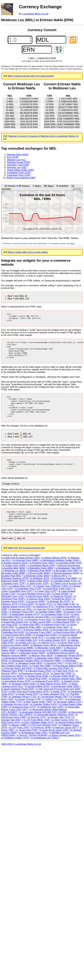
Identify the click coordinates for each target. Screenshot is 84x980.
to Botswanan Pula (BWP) (64, 594)
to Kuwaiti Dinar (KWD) (45, 651)
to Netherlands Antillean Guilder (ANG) (60, 576)
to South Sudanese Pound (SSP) (18, 705)
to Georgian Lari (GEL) (21, 625)
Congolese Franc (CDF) (19, 173)
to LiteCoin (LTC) (47, 659)
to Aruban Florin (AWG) (14, 581)
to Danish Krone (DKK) (37, 612)
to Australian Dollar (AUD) (69, 579)
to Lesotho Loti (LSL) (26, 659)
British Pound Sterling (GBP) (21, 178)
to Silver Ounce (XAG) (63, 736)
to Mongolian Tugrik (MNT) (49, 664)
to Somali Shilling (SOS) (37, 702)
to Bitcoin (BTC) (60, 592)
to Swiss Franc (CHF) (38, 599)
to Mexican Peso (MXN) (41, 671)
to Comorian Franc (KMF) (39, 648)
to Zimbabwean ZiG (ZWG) (45, 754)
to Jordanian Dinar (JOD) (56, 643)
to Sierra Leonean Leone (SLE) (65, 751)
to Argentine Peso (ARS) (42, 579)
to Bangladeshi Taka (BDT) (69, 584)
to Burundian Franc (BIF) (66, 586)
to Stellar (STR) (58, 707)
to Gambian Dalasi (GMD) (49, 628)
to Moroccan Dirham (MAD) (15, 661)
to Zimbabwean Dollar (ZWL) (33, 749)
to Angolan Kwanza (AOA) (14, 579)
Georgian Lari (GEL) (17, 167)
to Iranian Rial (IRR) (30, 640)
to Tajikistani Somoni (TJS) (23, 713)
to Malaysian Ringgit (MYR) (69, 671)
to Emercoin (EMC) (36, 617)
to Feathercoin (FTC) (44, 622)
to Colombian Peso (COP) (28, 604)
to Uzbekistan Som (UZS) (50, 723)
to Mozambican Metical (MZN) (18, 674)
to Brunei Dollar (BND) (39, 589)
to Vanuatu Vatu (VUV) (59, 733)
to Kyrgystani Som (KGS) (63, 646)
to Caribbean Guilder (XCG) (15, 754)
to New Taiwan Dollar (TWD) (38, 718)
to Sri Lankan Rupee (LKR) (52, 656)
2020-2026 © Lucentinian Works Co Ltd (21, 760)
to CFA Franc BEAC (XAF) (37, 736)
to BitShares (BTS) (40, 594)
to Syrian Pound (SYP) (27, 710)
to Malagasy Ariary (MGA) (44, 661)
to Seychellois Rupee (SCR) (17, 697)
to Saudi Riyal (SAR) (37, 695)
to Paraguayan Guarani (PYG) (34, 689)
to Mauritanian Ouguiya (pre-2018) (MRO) (38, 666)
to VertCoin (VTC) (37, 733)
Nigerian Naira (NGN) (18, 155)
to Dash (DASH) (60, 610)
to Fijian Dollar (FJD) (65, 620)
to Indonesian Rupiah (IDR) (67, 635)
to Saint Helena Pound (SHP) (52, 700)
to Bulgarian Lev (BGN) (14, 586)
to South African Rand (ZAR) (54, 746)
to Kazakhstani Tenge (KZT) (30, 653)
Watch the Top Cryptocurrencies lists (26, 564)
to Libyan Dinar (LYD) (68, 659)
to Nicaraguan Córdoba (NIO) (24, 677)
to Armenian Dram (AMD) (26, 576)
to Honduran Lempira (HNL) (36, 633)
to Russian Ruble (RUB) (62, 692)
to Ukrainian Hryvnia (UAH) (15, 720)
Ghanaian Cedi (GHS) (18, 165)
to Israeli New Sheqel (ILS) (15, 638)
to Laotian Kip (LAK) (56, 653)
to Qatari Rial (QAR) (61, 689)
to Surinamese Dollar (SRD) (65, 702)
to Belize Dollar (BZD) (38, 597)
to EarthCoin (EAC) (62, 615)
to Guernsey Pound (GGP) (48, 625)
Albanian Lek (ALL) (16, 160)
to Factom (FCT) (44, 620)
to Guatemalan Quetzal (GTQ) (24, 630)
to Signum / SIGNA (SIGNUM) (32, 751)
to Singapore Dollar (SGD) (22, 700)
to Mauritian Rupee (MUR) (32, 669)
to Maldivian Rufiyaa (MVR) (61, 669)
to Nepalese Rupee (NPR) (29, 679)
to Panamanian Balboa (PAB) (68, 682)
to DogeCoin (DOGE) (62, 612)
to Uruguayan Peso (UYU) (22, 723)
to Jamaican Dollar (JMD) (29, 643)
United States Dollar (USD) (20, 170)
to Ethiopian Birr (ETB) (59, 617)
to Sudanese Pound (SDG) (46, 697)
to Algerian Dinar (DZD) (38, 615)
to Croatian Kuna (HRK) (64, 633)
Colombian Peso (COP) (19, 175)
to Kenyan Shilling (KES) (36, 646)
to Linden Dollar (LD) (27, 656)
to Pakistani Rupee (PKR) (38, 687)
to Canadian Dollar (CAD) (64, 597)
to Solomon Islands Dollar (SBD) (65, 695)
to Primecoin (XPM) (41, 743)
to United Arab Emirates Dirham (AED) (21, 574)
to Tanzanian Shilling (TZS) (68, 718)
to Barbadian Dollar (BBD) (40, 584)
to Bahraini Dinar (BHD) (40, 586)
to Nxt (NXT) (72, 679)
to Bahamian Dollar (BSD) (37, 592)
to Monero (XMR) (18, 741)
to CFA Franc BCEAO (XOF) (43, 741)
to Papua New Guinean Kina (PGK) (52, 684)
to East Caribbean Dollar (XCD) (38, 738)
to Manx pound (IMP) (41, 638)
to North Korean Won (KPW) (68, 648)
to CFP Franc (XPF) (19, 743)
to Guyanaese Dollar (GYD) (56, 630)
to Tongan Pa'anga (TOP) (28, 715)
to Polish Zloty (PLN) (64, 687)
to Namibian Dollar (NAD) (47, 674)
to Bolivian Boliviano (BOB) (65, 589)
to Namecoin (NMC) (51, 677)
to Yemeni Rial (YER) (27, 746)
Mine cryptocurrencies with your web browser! (31, 76)
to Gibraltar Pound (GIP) (22, 628)
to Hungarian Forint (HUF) (38, 635)
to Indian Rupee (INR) (64, 638)
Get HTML (77, 189)
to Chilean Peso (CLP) (20, 602)
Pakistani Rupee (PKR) (19, 162)
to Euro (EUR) (27, 620)
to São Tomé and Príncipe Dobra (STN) (29, 707)
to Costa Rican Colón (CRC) (57, 604)
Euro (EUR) (13, 157)
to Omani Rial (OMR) (40, 682)
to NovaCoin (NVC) (54, 679)
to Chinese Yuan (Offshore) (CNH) (51, 602)
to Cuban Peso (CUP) (46, 607)
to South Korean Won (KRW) (17, 651)
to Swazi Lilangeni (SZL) (53, 710)
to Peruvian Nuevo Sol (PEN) (17, 684)
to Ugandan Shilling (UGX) (44, 720)
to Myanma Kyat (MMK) (21, 664)
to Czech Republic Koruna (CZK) (34, 610)
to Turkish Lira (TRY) (53, 715)
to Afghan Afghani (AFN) (54, 574)
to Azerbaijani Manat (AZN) (41, 581)
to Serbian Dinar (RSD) (37, 692)
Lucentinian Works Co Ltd (35, 14)
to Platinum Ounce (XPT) (65, 743)
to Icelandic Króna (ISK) (54, 640)
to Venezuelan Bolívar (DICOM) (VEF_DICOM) (43, 728)
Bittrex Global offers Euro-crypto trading (28, 252)
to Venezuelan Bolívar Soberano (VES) (54, 731)
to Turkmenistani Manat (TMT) (53, 713)
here (73, 243)
